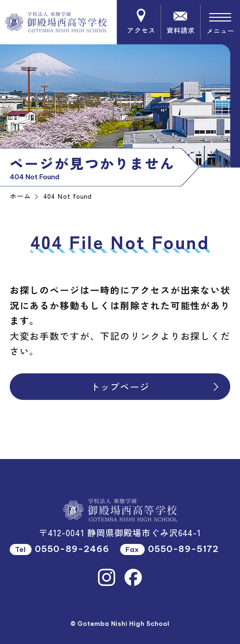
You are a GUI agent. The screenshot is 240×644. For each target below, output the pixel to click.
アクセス (141, 22)
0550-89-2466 (72, 549)
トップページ (156, 386)
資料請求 (180, 22)
